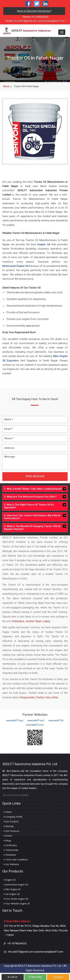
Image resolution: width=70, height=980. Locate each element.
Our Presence (12, 831)
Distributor (10, 855)
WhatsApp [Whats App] (35, 977)
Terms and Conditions (16, 860)
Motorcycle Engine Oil (15, 266)
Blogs (8, 841)
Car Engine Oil (12, 894)
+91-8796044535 (35, 17)
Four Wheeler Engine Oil (17, 904)
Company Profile (13, 817)
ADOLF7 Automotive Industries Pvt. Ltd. (30, 764)
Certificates (10, 845)
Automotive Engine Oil (16, 885)
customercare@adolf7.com (51, 21)
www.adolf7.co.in (35, 725)
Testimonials (11, 850)
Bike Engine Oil (12, 889)
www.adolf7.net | (36, 720)
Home (6, 86)
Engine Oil (44, 244)
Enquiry (58, 977)
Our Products (11, 822)
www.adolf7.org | (15, 720)
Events (8, 836)
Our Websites (11, 864)
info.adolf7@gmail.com (21, 21)
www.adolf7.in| (56, 720)
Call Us (13, 977)
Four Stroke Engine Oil (16, 899)
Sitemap (9, 826)
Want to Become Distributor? (34, 11)
